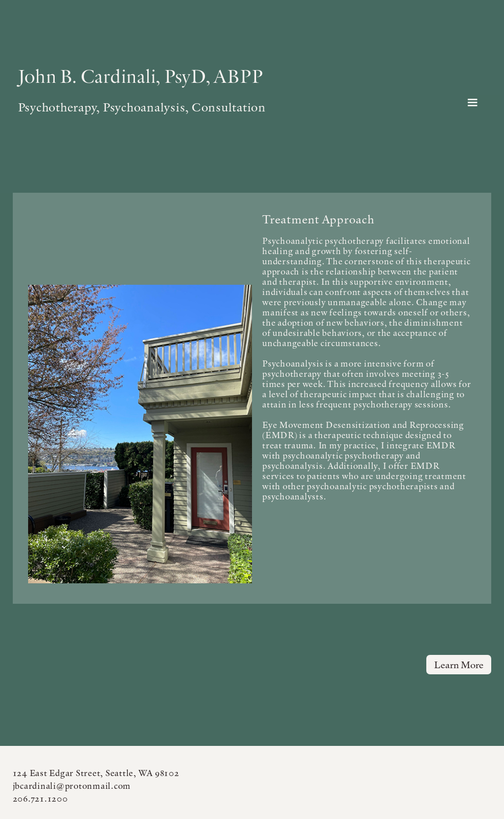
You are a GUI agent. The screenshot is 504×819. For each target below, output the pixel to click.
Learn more (459, 665)
